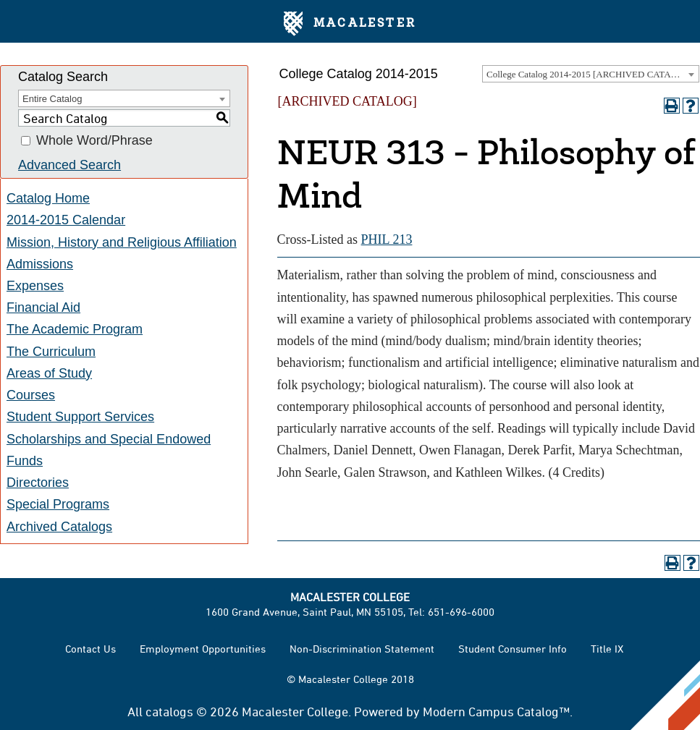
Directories (38, 483)
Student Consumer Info (513, 649)
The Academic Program (75, 329)
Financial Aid (43, 307)
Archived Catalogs (59, 527)
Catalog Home (48, 198)
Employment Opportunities (203, 649)
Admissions (40, 264)
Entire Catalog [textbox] (52, 99)
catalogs (169, 711)
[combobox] (591, 74)
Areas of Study (49, 373)
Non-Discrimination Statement (362, 649)
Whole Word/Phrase (94, 141)
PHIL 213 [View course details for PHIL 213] (387, 239)
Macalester (350, 24)
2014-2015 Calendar (66, 220)
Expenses (35, 286)
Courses (31, 395)
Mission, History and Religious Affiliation (122, 242)
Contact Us (90, 649)
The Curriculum (51, 352)
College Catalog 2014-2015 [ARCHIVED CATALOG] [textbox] (590, 74)
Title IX (607, 649)
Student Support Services (80, 417)
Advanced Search (69, 165)
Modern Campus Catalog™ (496, 711)
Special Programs (58, 504)
